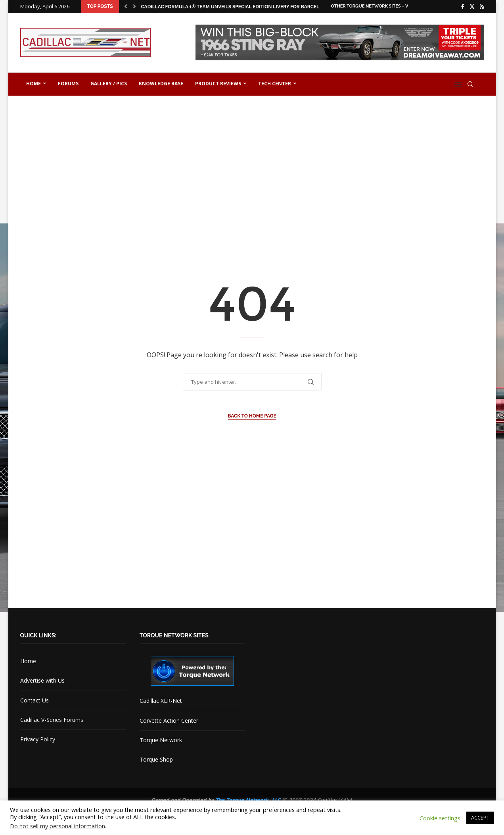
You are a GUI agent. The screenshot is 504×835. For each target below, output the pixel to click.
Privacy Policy (38, 739)
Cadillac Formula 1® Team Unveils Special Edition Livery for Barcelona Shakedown (252, 7)
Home (34, 84)
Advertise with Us (42, 680)
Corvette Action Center (169, 721)
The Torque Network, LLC (248, 800)
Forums (68, 84)
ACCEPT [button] (480, 818)
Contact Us (34, 700)
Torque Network (161, 740)
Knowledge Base (161, 84)
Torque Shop (156, 759)
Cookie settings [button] (440, 818)
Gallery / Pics (109, 84)
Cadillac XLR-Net (161, 701)
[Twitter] (472, 6)
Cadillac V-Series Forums (52, 720)
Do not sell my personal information (57, 826)
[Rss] (482, 6)
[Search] (470, 84)
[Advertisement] (252, 164)
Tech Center (275, 84)
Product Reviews (218, 84)
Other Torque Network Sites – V (370, 6)
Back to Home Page (252, 416)
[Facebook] (463, 6)
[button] (126, 6)
